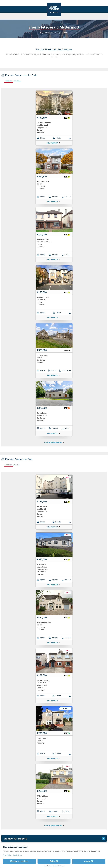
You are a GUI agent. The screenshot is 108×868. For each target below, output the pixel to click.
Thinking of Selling (54, 284)
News (54, 278)
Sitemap (66, 298)
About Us (54, 272)
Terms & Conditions (10, 298)
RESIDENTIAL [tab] (8, 81)
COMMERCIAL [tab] (17, 81)
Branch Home (54, 266)
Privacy (40, 298)
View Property (54, 143)
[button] (73, 298)
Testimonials (54, 290)
